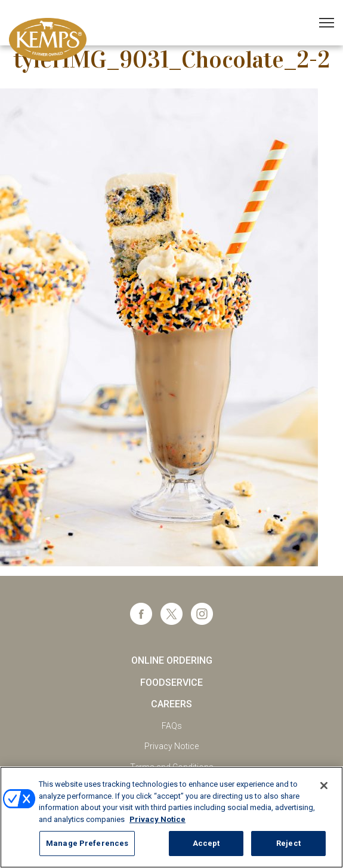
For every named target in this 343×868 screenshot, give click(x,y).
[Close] (324, 786)
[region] (171, 817)
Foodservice (171, 683)
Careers (171, 704)
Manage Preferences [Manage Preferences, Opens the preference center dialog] (87, 843)
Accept (206, 843)
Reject (288, 843)
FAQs (172, 726)
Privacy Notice (171, 746)
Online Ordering (172, 660)
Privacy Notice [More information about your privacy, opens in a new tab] (157, 819)
